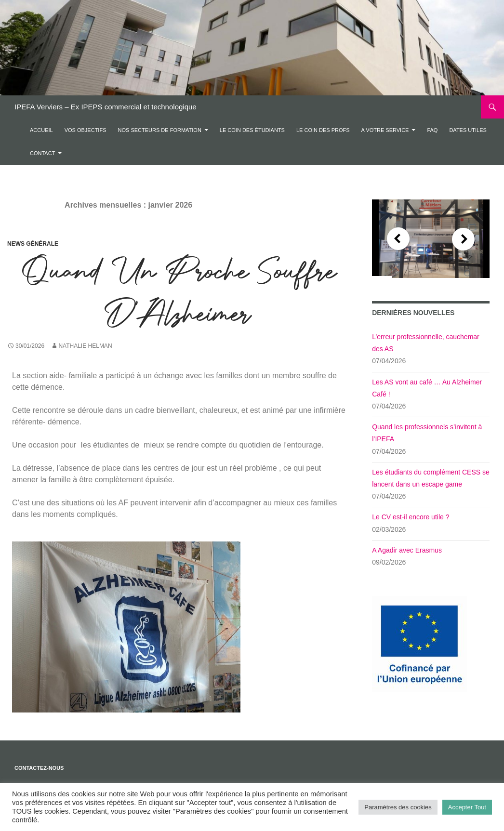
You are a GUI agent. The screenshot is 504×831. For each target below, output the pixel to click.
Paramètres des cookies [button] (398, 807)
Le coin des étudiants (252, 130)
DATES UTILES (468, 130)
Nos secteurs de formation (159, 130)
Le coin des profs (323, 130)
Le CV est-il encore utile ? (411, 517)
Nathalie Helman (85, 346)
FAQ (432, 130)
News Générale (33, 244)
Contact (42, 153)
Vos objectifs (86, 130)
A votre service (385, 130)
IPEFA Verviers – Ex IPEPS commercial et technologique (106, 107)
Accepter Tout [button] (467, 807)
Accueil (41, 130)
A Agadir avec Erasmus (407, 550)
